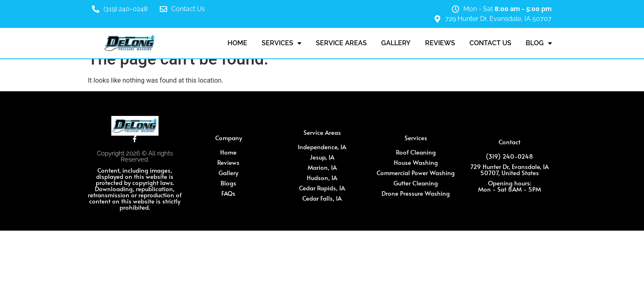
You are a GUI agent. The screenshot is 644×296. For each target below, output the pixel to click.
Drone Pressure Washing (416, 193)
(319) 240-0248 (125, 9)
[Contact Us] (163, 9)
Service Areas (341, 43)
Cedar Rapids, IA (322, 188)
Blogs (228, 183)
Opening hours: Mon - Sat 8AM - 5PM (509, 186)
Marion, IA (322, 167)
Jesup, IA (322, 157)
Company (229, 138)
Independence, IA (322, 147)
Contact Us (188, 9)
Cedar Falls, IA (322, 198)
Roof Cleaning (416, 152)
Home (237, 43)
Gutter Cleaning (416, 183)
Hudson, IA (322, 177)
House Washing (416, 162)
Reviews (440, 43)
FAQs (228, 193)
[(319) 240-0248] (96, 9)
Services (282, 43)
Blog (539, 43)
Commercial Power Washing (416, 172)
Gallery (396, 43)
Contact (509, 142)
